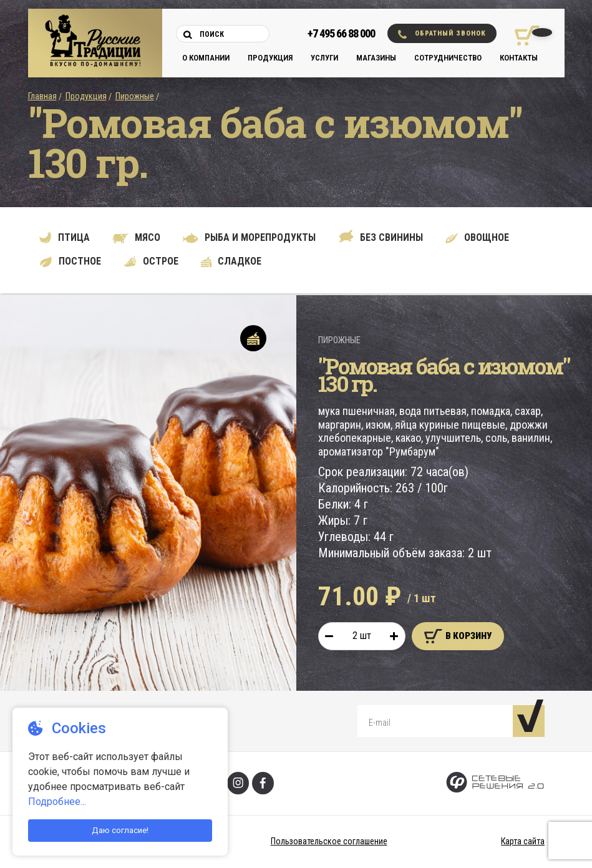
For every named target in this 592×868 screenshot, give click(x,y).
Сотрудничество (448, 58)
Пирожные (135, 96)
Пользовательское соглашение (329, 841)
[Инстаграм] (238, 783)
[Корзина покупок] (522, 36)
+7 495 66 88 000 (341, 33)
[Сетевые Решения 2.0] (495, 783)
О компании (206, 58)
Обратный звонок (442, 34)
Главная (42, 96)
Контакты (519, 58)
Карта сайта (523, 841)
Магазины (376, 58)
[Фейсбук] (263, 783)
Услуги (324, 58)
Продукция (270, 58)
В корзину (458, 636)
